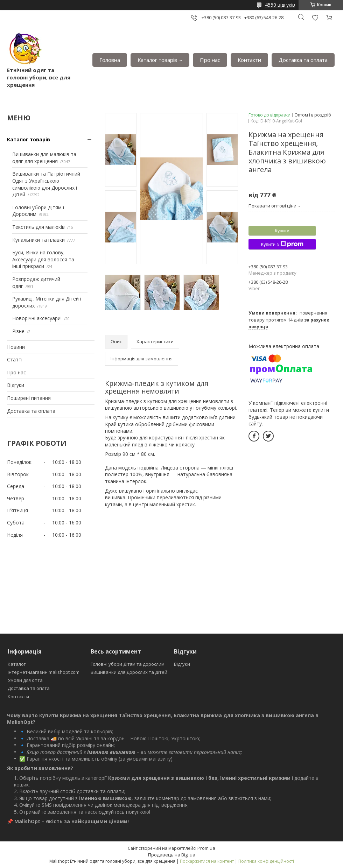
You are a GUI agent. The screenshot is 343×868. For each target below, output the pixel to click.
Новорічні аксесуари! (37, 318)
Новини (16, 347)
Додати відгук (315, 18)
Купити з (282, 244)
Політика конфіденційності (266, 861)
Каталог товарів (157, 60)
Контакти (249, 60)
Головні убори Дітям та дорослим (128, 664)
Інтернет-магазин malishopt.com (44, 672)
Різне (18, 331)
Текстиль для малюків (38, 227)
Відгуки (16, 385)
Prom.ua (206, 848)
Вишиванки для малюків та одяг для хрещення (44, 158)
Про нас (210, 60)
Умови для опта (25, 680)
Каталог (17, 664)
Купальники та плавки (38, 240)
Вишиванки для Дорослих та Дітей (129, 672)
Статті (15, 359)
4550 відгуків (280, 5)
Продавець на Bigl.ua (172, 855)
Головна (110, 60)
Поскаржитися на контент (207, 861)
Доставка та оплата (303, 60)
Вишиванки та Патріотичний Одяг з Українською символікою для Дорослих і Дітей (46, 184)
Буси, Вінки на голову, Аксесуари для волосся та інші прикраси (43, 259)
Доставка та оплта (29, 688)
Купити (282, 231)
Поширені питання (29, 398)
